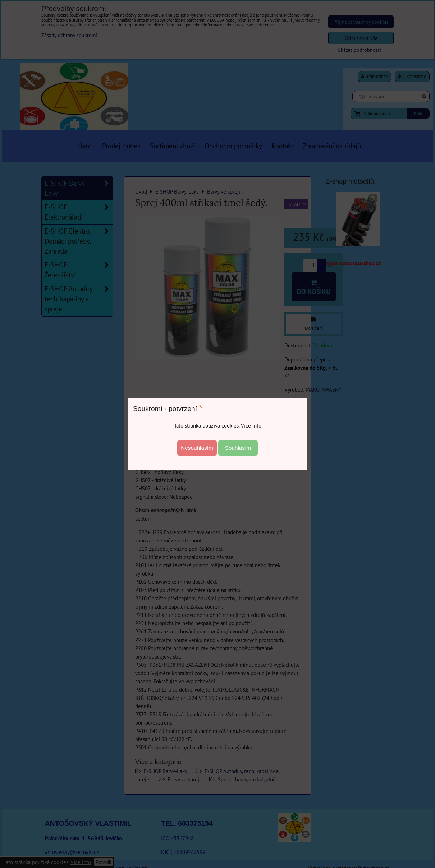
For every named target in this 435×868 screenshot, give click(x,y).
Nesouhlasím (197, 448)
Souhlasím (238, 448)
